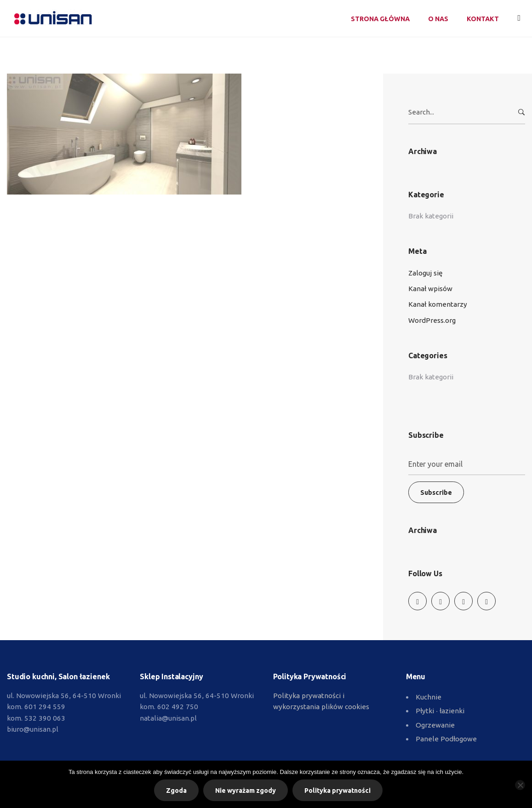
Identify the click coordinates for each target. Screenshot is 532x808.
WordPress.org (432, 320)
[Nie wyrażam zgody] (520, 785)
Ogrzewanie (435, 725)
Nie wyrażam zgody (246, 791)
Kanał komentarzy (438, 304)
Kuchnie (429, 697)
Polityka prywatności (338, 791)
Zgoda (176, 791)
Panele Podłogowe (446, 739)
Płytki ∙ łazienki (440, 711)
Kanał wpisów (430, 289)
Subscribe (436, 493)
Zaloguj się (425, 273)
